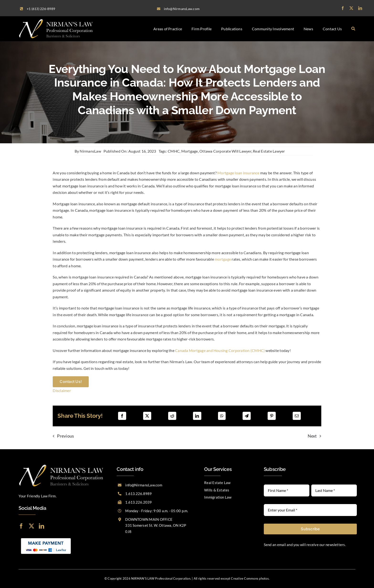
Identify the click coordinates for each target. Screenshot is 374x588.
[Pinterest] (272, 416)
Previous (65, 436)
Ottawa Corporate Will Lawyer (225, 151)
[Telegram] (247, 416)
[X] (147, 416)
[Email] (297, 416)
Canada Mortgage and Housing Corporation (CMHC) (220, 350)
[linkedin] (360, 8)
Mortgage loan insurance (238, 173)
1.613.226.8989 (138, 494)
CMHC (174, 151)
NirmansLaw (90, 151)
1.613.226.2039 (138, 502)
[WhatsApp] (222, 416)
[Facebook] (122, 416)
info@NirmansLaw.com (144, 485)
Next (312, 436)
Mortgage (190, 151)
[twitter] (351, 8)
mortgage (223, 259)
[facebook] (343, 8)
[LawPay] (46, 538)
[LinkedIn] (197, 416)
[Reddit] (172, 416)
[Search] (353, 29)
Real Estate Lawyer (269, 151)
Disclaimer (62, 390)
